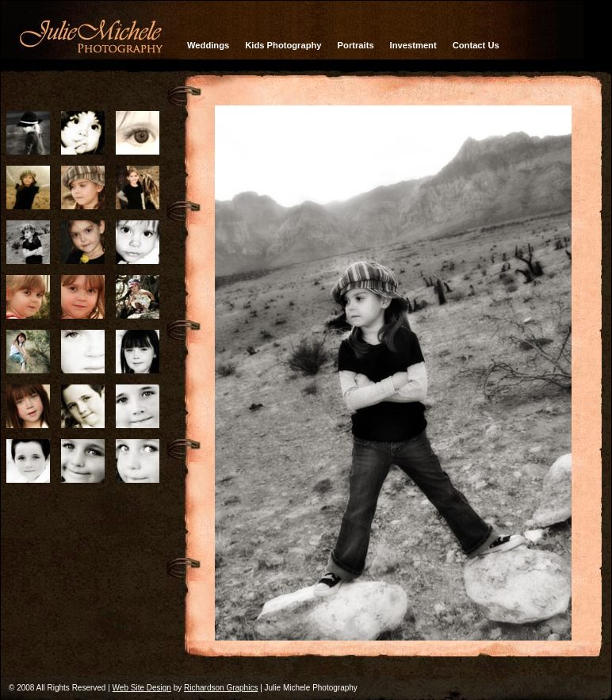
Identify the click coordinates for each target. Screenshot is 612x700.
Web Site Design (142, 688)
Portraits (356, 45)
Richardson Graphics (221, 688)
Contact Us (476, 45)
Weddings (208, 45)
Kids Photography (283, 45)
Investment (413, 45)
